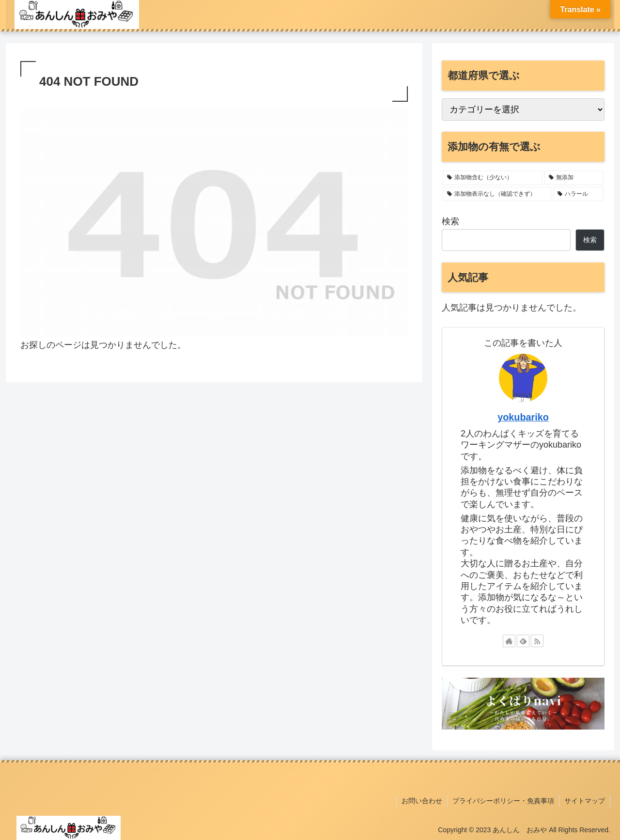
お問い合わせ (422, 801)
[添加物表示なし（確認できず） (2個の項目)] (497, 194)
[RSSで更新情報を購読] (537, 641)
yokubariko (523, 417)
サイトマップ (585, 801)
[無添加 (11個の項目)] (574, 178)
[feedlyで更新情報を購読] (523, 641)
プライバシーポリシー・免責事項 (503, 801)
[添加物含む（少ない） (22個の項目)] (493, 178)
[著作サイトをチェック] (509, 641)
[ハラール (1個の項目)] (578, 194)
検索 (450, 221)
